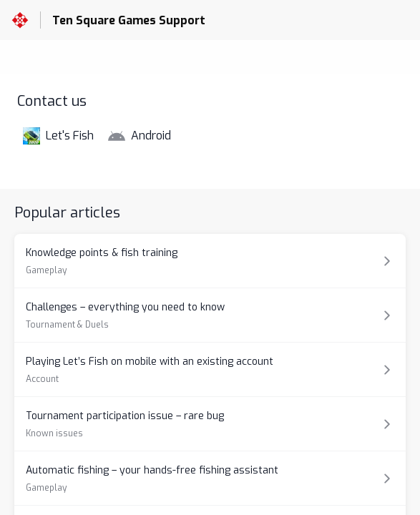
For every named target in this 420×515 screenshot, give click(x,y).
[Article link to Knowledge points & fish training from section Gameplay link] (210, 261)
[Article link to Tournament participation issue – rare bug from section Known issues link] (210, 424)
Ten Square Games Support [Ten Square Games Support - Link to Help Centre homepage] (129, 20)
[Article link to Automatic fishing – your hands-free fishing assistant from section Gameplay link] (210, 478)
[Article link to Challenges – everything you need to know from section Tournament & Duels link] (210, 315)
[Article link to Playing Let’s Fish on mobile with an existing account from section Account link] (210, 369)
